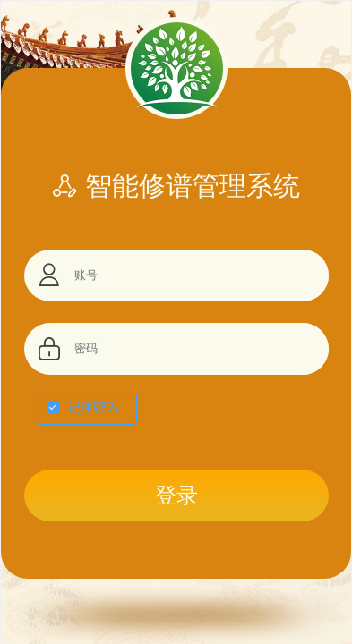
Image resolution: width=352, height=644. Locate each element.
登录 (176, 496)
